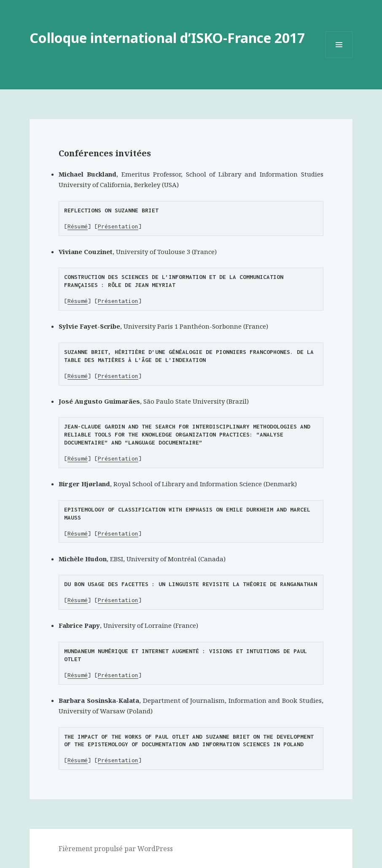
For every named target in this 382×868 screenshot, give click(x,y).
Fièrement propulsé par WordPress (116, 849)
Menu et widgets (339, 58)
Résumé (78, 226)
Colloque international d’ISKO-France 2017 (167, 38)
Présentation (118, 226)
